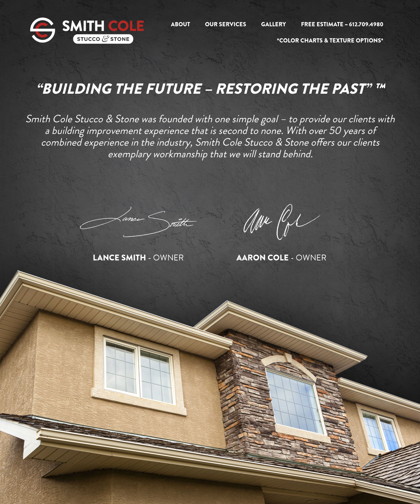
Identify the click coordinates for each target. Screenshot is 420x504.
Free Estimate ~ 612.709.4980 (342, 24)
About (180, 24)
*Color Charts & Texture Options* (330, 41)
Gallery (274, 24)
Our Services (226, 24)
